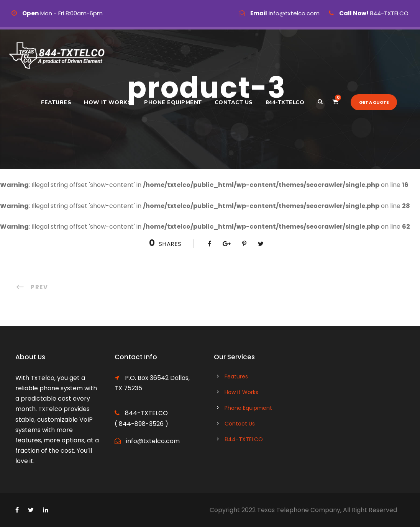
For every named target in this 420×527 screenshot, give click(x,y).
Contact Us (234, 102)
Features (56, 102)
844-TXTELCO (285, 102)
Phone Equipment (173, 102)
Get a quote (374, 102)
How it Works (108, 102)
